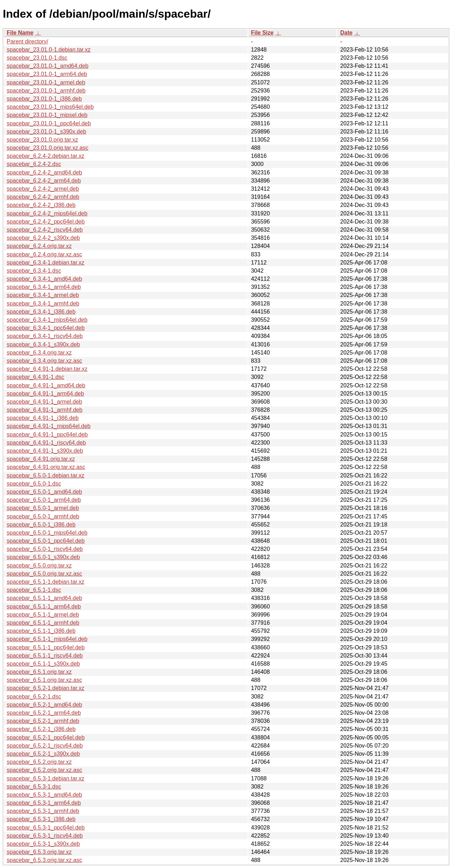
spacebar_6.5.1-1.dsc (34, 590)
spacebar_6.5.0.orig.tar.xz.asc (44, 574)
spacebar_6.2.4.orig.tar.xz (39, 246)
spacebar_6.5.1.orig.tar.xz (39, 672)
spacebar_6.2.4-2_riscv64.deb (45, 230)
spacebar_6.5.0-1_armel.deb (43, 508)
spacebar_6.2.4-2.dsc (34, 164)
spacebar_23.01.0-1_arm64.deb (47, 74)
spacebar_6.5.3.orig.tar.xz (39, 852)
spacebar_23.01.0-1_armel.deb (46, 82)
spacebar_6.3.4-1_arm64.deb (44, 287)
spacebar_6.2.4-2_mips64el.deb (47, 213)
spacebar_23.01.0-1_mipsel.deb (47, 115)
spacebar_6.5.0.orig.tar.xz (39, 566)
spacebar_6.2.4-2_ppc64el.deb (46, 222)
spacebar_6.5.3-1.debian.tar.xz (46, 778)
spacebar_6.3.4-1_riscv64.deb (45, 336)
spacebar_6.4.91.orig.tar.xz (41, 459)
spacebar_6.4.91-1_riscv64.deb (46, 443)
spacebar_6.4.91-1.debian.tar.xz (47, 369)
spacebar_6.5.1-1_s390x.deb (43, 664)
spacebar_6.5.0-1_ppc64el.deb (46, 541)
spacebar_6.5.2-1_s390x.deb (43, 754)
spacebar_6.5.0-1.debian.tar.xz (46, 475)
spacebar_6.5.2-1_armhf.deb (43, 721)
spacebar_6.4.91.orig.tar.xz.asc (46, 467)
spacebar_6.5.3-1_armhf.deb (43, 811)
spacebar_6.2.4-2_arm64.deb (44, 181)
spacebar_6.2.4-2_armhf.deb (43, 197)
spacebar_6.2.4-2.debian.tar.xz (46, 156)
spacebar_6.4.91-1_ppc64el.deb (47, 435)
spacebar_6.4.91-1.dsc (35, 377)
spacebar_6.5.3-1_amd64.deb (44, 795)
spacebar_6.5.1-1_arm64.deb (44, 607)
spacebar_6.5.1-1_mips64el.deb (47, 639)
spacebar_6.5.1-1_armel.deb (43, 615)
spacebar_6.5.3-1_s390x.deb (43, 844)
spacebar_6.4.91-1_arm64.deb (45, 394)
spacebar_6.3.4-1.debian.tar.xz (46, 263)
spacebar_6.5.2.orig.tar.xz (39, 762)
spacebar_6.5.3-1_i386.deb (41, 819)
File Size (262, 33)
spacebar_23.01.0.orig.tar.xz (42, 140)
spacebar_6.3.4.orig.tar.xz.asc (44, 361)
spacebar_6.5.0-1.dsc (34, 484)
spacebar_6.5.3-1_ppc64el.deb (46, 828)
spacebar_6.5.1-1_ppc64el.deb (46, 647)
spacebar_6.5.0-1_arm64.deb (44, 500)
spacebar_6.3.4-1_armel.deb (43, 295)
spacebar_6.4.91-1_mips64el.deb (49, 426)
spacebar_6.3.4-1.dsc (34, 271)
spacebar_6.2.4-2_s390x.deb (43, 238)
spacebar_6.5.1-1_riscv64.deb (45, 656)
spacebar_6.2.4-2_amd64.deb (44, 173)
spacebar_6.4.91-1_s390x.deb (45, 451)
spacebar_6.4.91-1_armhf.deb (44, 410)
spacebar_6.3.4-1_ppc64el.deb (46, 328)
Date (346, 33)
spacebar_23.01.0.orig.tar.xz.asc (47, 148)
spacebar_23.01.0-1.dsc (37, 58)
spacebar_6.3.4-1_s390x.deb (43, 344)
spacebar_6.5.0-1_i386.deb (41, 525)
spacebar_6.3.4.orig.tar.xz (39, 353)
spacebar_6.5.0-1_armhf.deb (43, 516)
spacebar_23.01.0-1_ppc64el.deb (49, 123)
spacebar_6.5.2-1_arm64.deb (44, 713)
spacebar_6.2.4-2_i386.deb (41, 205)
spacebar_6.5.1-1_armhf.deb (43, 623)
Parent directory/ (27, 41)
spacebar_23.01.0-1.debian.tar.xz (49, 50)
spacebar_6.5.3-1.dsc (34, 787)
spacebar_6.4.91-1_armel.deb (44, 402)
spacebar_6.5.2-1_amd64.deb (44, 705)
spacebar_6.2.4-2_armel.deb (43, 189)
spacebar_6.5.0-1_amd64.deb (44, 492)
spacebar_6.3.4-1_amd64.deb (44, 279)
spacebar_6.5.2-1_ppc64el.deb (46, 738)
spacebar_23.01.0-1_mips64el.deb (50, 107)
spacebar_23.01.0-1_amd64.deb (47, 66)
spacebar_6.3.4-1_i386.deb (41, 312)
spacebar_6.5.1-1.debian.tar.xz (46, 582)
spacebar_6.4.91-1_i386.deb (43, 418)
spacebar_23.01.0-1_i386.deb (44, 99)
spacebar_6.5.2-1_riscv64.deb (45, 746)
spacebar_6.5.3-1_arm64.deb (44, 803)
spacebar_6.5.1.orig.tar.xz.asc (44, 680)
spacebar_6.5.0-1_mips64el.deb (47, 533)
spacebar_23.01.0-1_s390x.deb (46, 132)
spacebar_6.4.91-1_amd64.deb (46, 385)
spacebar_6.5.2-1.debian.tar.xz (46, 688)
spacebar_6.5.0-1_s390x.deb (43, 557)
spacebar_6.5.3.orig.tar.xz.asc (44, 860)
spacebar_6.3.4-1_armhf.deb (43, 304)
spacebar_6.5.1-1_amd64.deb (44, 598)
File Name (20, 33)
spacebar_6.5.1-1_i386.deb (41, 631)
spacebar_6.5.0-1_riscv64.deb (45, 549)
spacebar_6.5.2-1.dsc (34, 697)
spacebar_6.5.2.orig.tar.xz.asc (44, 770)
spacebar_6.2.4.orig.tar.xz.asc (44, 254)
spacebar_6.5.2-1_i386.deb (41, 729)
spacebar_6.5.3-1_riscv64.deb (45, 836)
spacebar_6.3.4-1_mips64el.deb (47, 320)
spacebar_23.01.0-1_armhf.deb (46, 91)
